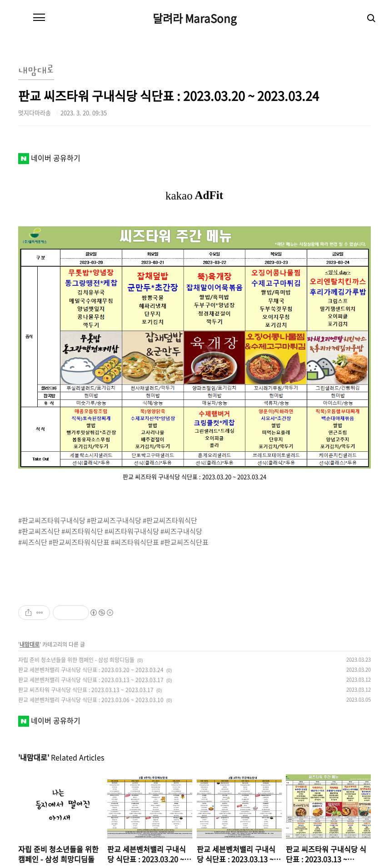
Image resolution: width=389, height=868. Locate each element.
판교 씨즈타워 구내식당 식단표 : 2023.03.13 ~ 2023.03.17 (86, 690)
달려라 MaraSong (195, 18)
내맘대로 (30, 644)
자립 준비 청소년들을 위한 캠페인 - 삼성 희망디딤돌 (76, 660)
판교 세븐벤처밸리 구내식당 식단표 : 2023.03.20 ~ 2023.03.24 (91, 670)
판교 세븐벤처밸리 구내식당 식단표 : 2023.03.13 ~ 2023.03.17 (91, 680)
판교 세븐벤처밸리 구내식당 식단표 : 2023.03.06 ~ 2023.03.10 (91, 700)
